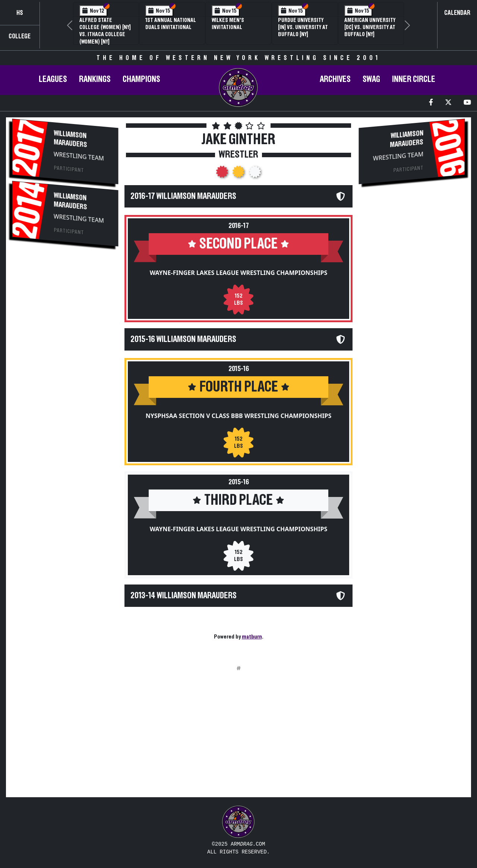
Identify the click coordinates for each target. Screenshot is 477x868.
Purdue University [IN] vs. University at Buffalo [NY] (303, 27)
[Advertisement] (65, 377)
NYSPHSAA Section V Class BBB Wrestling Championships (239, 416)
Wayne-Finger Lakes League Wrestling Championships (239, 273)
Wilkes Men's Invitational (228, 24)
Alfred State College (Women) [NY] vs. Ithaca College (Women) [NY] (105, 31)
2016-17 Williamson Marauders (183, 196)
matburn (252, 637)
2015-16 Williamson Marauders (183, 339)
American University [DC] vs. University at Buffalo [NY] (370, 27)
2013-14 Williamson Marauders (184, 596)
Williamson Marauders (70, 139)
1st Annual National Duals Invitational (171, 24)
